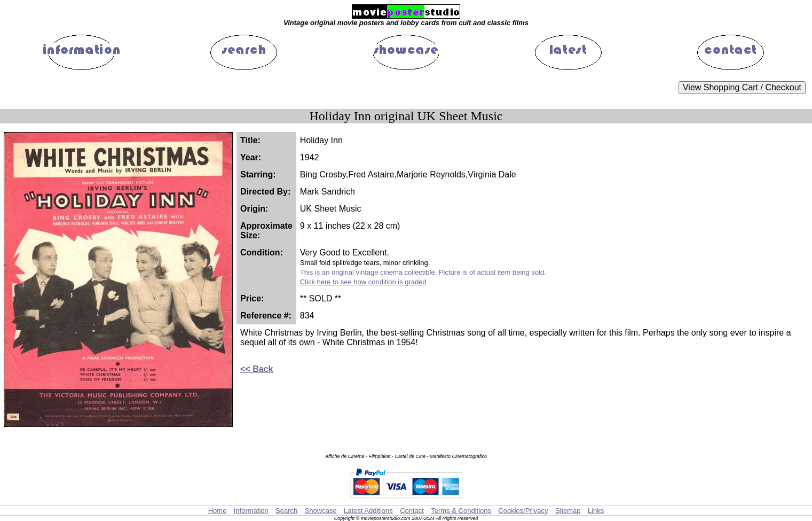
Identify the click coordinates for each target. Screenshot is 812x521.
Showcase (321, 511)
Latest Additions (368, 511)
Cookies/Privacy (523, 511)
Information (251, 511)
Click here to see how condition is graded (363, 282)
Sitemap (568, 511)
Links (596, 511)
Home (218, 511)
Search (286, 511)
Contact (412, 511)
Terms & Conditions (461, 511)
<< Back (257, 369)
